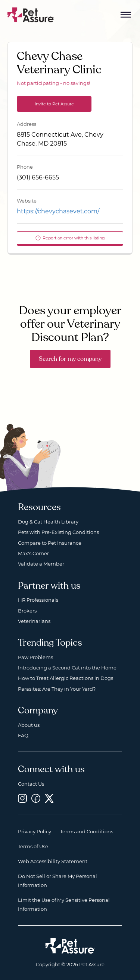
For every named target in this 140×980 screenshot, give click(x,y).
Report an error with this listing (70, 238)
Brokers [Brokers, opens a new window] (27, 611)
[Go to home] (31, 14)
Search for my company (70, 359)
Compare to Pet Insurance (50, 543)
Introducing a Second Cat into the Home (67, 668)
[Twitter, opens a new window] (49, 798)
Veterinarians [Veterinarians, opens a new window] (34, 621)
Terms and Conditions (87, 831)
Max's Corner (33, 553)
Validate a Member (41, 564)
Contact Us (31, 784)
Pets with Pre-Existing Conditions (58, 532)
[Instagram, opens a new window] (22, 798)
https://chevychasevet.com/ (58, 211)
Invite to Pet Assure (54, 104)
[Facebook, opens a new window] (36, 798)
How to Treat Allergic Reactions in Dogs (66, 678)
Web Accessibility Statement (53, 861)
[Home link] (70, 946)
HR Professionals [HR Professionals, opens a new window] (38, 600)
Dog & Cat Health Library (48, 522)
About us (29, 725)
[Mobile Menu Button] (126, 15)
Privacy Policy (35, 831)
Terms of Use (33, 846)
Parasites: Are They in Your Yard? (57, 689)
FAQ (23, 735)
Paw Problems (35, 657)
